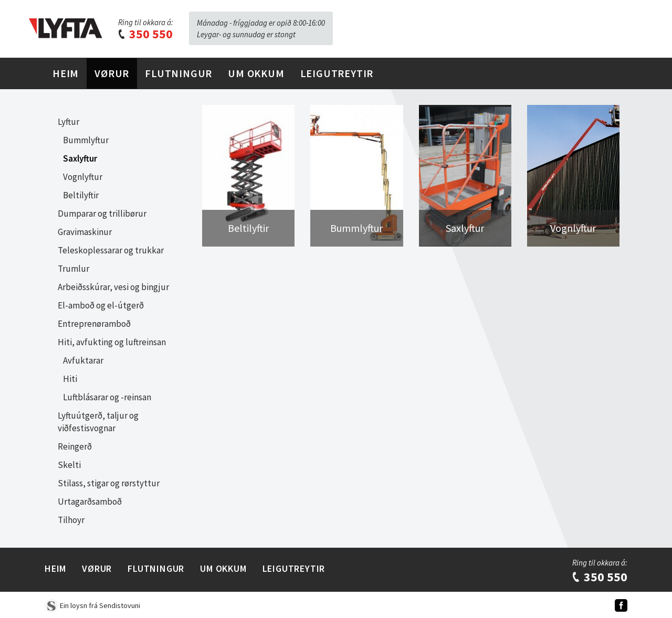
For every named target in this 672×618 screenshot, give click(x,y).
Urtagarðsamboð (90, 502)
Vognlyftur (83, 177)
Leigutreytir (337, 73)
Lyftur (69, 122)
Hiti (70, 379)
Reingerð (75, 446)
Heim (66, 73)
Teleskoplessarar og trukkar (111, 250)
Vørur (112, 73)
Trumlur (73, 269)
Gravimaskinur (85, 232)
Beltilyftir (81, 195)
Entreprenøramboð (94, 324)
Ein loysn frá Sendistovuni (92, 605)
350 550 (145, 34)
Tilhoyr (71, 520)
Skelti (69, 465)
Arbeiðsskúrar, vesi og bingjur (113, 287)
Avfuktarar (83, 360)
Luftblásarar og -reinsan (107, 397)
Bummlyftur (86, 140)
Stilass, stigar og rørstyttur (109, 483)
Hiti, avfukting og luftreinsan (112, 342)
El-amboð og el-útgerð (101, 305)
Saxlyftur (80, 158)
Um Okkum (256, 73)
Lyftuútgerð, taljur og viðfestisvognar (98, 422)
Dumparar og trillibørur (102, 214)
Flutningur (178, 73)
